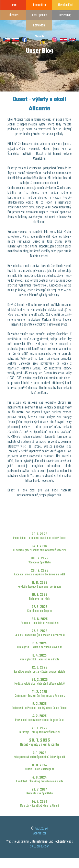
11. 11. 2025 (40, 585)
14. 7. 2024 (39, 804)
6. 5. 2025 (40, 645)
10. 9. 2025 (40, 597)
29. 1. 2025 (40, 730)
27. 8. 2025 (39, 609)
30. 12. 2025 (40, 560)
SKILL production (40, 846)
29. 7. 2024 (40, 791)
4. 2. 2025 (40, 718)
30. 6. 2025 (39, 621)
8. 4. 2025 (40, 657)
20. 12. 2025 (39, 572)
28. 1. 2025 (39, 742)
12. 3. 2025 (40, 669)
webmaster (40, 833)
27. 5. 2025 (40, 633)
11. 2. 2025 (40, 694)
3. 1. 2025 (40, 755)
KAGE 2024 (41, 828)
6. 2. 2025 (39, 706)
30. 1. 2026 (40, 536)
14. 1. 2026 (39, 548)
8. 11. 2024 (40, 767)
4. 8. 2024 (40, 779)
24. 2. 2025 (39, 682)
